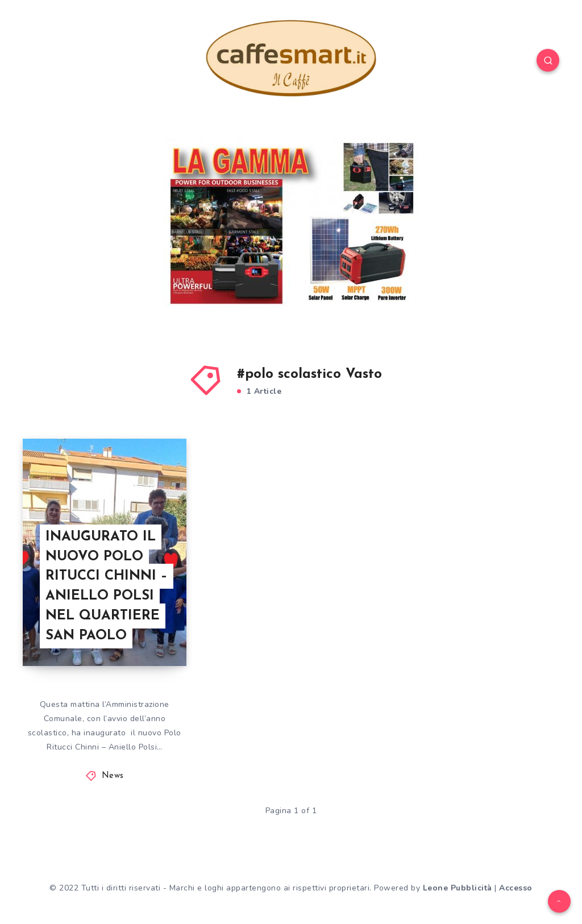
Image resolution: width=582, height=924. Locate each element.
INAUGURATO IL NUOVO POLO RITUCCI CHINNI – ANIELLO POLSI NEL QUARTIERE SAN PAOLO (107, 586)
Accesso (516, 888)
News (113, 776)
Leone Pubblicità (458, 888)
